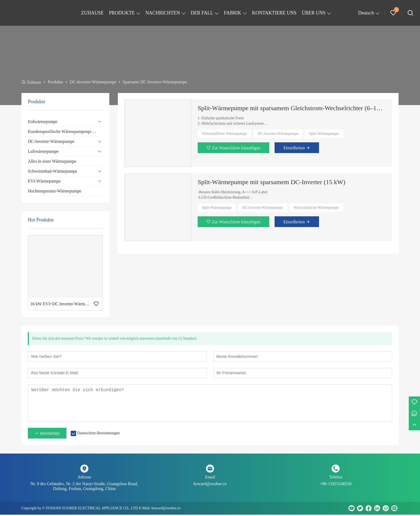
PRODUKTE (122, 13)
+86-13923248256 (336, 485)
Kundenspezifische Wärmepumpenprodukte (65, 131)
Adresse (84, 478)
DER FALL (202, 13)
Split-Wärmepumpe (324, 134)
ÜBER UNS (314, 13)
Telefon (336, 478)
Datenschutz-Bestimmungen (98, 434)
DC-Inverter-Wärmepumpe (51, 141)
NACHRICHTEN (163, 13)
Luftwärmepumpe (43, 151)
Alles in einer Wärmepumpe (52, 161)
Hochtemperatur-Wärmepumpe (55, 191)
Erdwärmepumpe (43, 122)
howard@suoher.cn (210, 485)
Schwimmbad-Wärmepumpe (52, 171)
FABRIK (233, 13)
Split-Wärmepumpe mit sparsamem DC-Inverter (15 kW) (271, 182)
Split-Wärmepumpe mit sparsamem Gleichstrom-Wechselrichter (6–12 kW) (292, 108)
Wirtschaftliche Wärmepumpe (224, 134)
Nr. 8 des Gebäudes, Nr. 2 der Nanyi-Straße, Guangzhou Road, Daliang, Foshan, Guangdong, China (84, 487)
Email (210, 478)
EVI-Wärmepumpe (44, 181)
